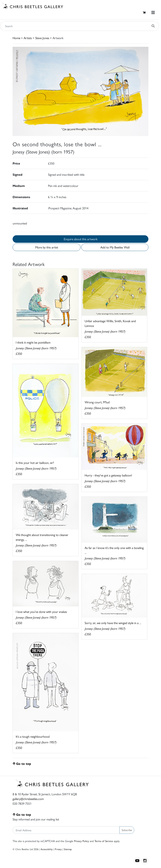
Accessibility (47, 849)
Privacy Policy (81, 841)
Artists (28, 38)
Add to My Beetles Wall (115, 247)
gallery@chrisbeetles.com (28, 799)
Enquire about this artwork (81, 239)
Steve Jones (42, 38)
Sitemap (68, 849)
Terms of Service (104, 841)
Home (16, 38)
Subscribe (127, 830)
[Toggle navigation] (153, 12)
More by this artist (47, 247)
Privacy (58, 849)
